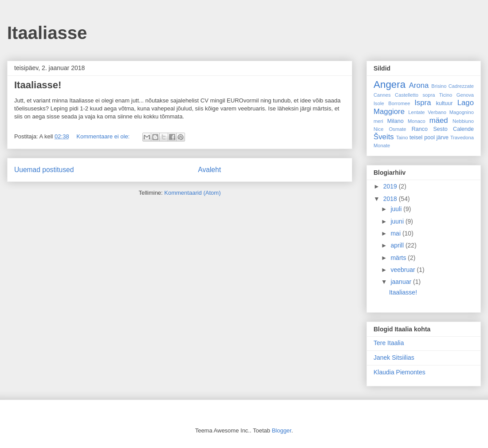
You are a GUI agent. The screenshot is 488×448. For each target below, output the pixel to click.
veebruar (403, 270)
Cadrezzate (461, 86)
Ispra (423, 103)
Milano (396, 121)
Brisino (439, 86)
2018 (391, 199)
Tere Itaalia (389, 343)
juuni (398, 221)
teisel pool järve (429, 138)
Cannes (382, 95)
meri (378, 121)
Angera (390, 84)
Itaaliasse (47, 33)
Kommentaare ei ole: (104, 136)
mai (396, 233)
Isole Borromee (392, 103)
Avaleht (209, 170)
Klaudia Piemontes (399, 372)
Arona (419, 85)
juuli (397, 209)
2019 (391, 186)
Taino (402, 138)
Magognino (462, 112)
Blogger (282, 430)
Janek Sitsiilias (394, 358)
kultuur (445, 103)
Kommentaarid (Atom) (192, 193)
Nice (378, 129)
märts (399, 258)
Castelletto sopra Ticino (423, 95)
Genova (465, 95)
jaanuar (402, 282)
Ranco (420, 129)
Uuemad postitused (44, 170)
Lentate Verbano (427, 112)
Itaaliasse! (38, 85)
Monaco (417, 121)
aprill (398, 245)
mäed (439, 120)
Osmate (397, 129)
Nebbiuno (463, 121)
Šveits (384, 137)
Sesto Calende (453, 129)
